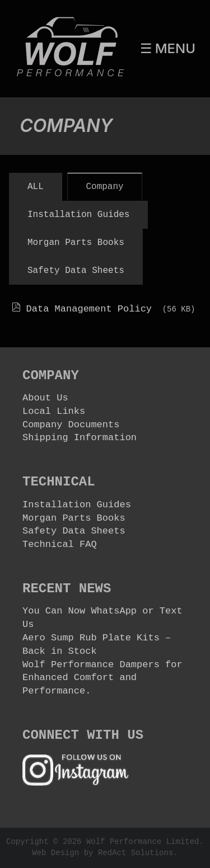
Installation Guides (78, 215)
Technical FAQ (60, 544)
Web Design (55, 853)
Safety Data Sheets (76, 271)
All (36, 187)
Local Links (54, 411)
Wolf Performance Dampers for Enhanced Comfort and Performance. (102, 678)
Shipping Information (80, 438)
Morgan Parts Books (76, 243)
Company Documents (71, 425)
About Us (45, 398)
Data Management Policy (92, 309)
